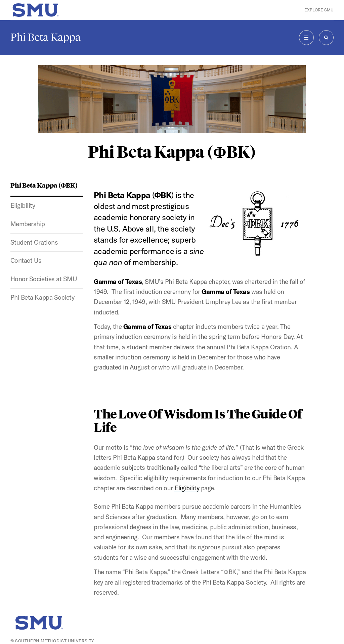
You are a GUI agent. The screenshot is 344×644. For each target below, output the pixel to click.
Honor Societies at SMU (44, 279)
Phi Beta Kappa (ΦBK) (44, 185)
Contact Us (26, 260)
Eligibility (23, 205)
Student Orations (34, 242)
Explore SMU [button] (319, 10)
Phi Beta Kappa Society (42, 297)
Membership (28, 224)
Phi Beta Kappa (46, 37)
